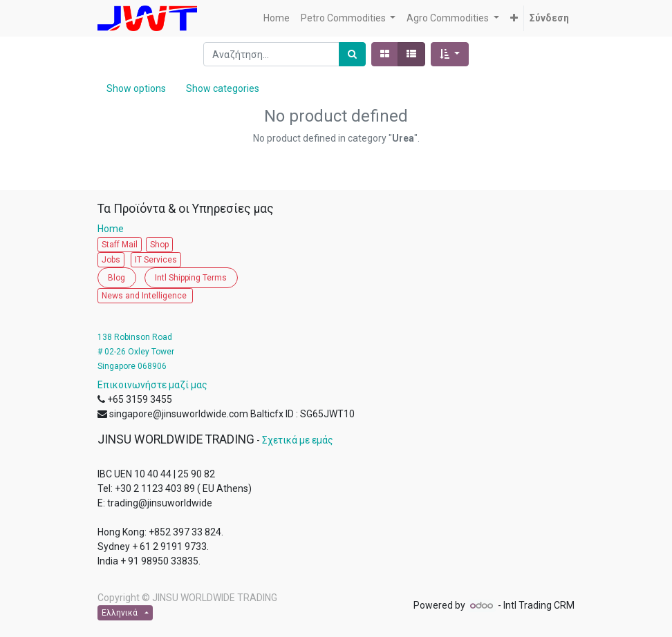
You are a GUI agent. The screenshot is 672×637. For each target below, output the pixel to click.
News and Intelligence (145, 296)
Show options (136, 88)
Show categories (223, 88)
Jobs (111, 260)
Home (114, 229)
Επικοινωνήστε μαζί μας (152, 385)
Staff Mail (120, 245)
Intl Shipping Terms (191, 278)
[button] (514, 18)
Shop (159, 245)
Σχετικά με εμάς (298, 440)
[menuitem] (277, 18)
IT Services (156, 260)
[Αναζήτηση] (352, 54)
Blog (116, 278)
